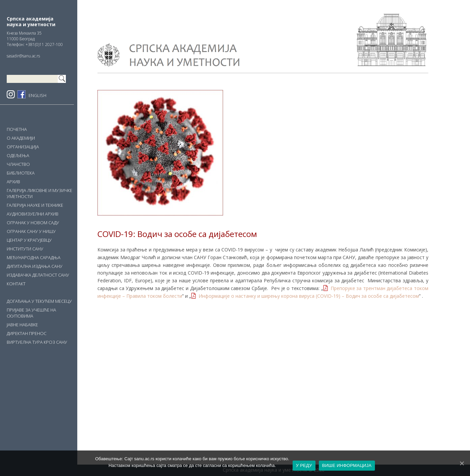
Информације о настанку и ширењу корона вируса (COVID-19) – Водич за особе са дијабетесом (309, 296)
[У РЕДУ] (462, 463)
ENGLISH (37, 95)
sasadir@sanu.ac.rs (23, 56)
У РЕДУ (304, 465)
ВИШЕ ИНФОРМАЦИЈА (347, 465)
